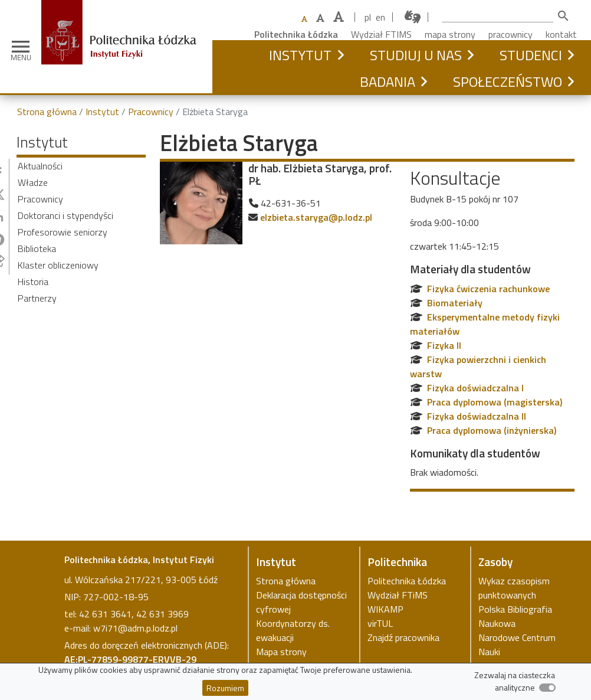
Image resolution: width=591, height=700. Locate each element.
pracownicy (510, 34)
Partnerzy (37, 298)
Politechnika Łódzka (296, 34)
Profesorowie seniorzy (63, 232)
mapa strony (450, 34)
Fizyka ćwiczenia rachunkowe (488, 289)
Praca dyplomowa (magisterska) (495, 402)
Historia (33, 282)
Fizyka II (444, 345)
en (380, 17)
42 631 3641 (105, 614)
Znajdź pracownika (403, 637)
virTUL (380, 623)
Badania (388, 81)
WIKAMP (385, 609)
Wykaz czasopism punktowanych (514, 588)
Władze (33, 182)
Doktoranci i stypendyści (65, 215)
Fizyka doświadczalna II (477, 416)
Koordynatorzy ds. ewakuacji (293, 630)
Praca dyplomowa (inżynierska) (492, 430)
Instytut (300, 55)
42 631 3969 (162, 614)
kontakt (561, 34)
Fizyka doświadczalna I (475, 388)
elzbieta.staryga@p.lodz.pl (316, 217)
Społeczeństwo (508, 81)
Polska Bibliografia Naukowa (515, 616)
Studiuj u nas (416, 55)
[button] (340, 55)
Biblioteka (37, 248)
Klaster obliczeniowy (58, 265)
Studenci (531, 55)
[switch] (547, 688)
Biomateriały (455, 303)
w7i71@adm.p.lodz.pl (135, 628)
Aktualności (40, 166)
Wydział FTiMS (398, 595)
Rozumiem (225, 688)
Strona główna (47, 112)
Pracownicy (151, 112)
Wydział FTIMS (381, 34)
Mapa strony (281, 652)
